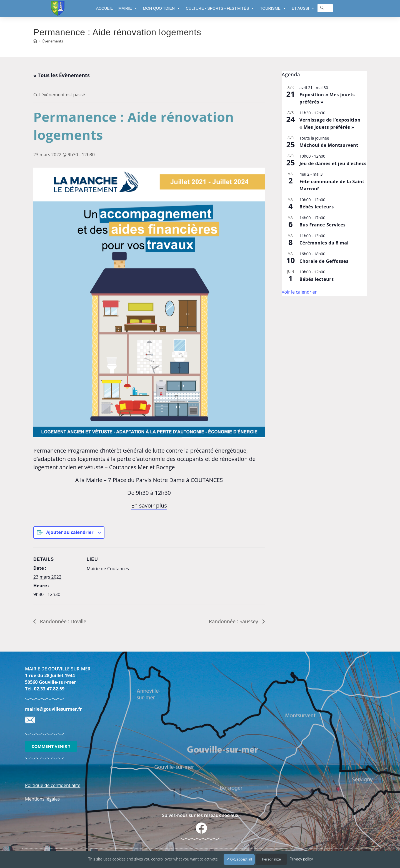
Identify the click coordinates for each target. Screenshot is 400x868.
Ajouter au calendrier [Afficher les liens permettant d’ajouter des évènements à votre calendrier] (70, 532)
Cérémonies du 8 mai (324, 243)
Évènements (52, 41)
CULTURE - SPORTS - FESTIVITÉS (220, 8)
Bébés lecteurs (317, 207)
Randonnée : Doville (62, 621)
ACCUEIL (105, 8)
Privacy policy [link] (301, 859)
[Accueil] (35, 41)
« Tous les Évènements (62, 75)
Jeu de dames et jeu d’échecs (333, 163)
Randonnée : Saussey (234, 621)
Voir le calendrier (299, 292)
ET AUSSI (303, 8)
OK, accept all (239, 859)
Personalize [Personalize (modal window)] (271, 859)
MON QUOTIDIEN (162, 8)
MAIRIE (128, 8)
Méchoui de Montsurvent (329, 145)
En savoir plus (149, 505)
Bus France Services (322, 225)
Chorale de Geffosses (324, 261)
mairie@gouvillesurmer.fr (53, 709)
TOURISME (273, 8)
